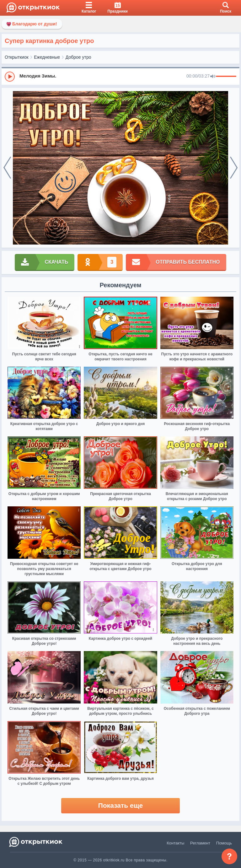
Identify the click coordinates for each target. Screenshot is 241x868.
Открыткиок (17, 57)
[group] (120, 76)
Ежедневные (47, 57)
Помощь (224, 843)
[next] (234, 168)
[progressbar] (226, 77)
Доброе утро (78, 57)
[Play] (10, 77)
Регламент (200, 843)
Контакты (175, 843)
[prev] (7, 168)
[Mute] (213, 77)
